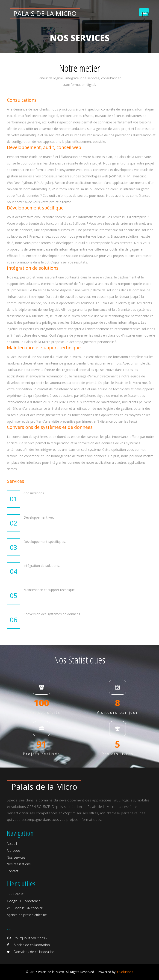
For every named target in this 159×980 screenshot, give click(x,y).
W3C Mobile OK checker (25, 908)
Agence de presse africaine (27, 915)
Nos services (16, 857)
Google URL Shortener (23, 901)
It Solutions (125, 972)
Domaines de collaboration (31, 952)
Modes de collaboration (28, 945)
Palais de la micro (45, 13)
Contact (13, 871)
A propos (14, 850)
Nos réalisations (19, 864)
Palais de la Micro (44, 787)
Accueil (12, 844)
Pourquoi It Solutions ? (27, 938)
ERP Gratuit (15, 894)
